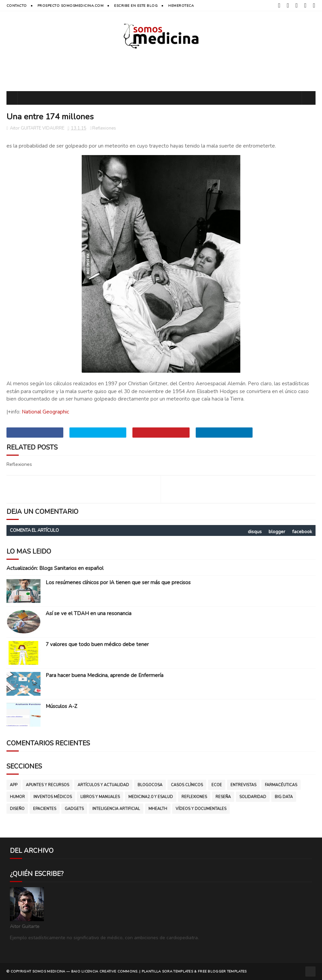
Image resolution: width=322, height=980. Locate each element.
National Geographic (45, 412)
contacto (17, 6)
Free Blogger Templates (222, 971)
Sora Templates (178, 971)
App (14, 785)
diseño (17, 809)
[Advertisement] (161, 69)
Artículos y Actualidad (103, 785)
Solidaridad (253, 797)
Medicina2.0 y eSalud (151, 797)
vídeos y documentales (201, 809)
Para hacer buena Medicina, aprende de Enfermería (104, 675)
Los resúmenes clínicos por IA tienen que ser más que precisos (118, 582)
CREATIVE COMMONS (118, 971)
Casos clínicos (187, 785)
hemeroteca (181, 6)
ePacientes (45, 809)
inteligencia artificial (116, 809)
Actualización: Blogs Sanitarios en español (55, 568)
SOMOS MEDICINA (49, 971)
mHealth (158, 809)
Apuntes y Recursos (47, 785)
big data (284, 797)
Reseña (223, 797)
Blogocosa (150, 785)
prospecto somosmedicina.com (71, 6)
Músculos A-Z (61, 706)
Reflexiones (104, 128)
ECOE (217, 785)
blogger (277, 532)
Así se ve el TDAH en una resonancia (88, 613)
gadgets (74, 809)
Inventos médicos (53, 797)
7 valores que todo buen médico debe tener (97, 644)
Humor (17, 797)
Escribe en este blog (136, 6)
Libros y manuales (100, 797)
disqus (255, 532)
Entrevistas (243, 785)
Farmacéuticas (281, 785)
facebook (302, 532)
